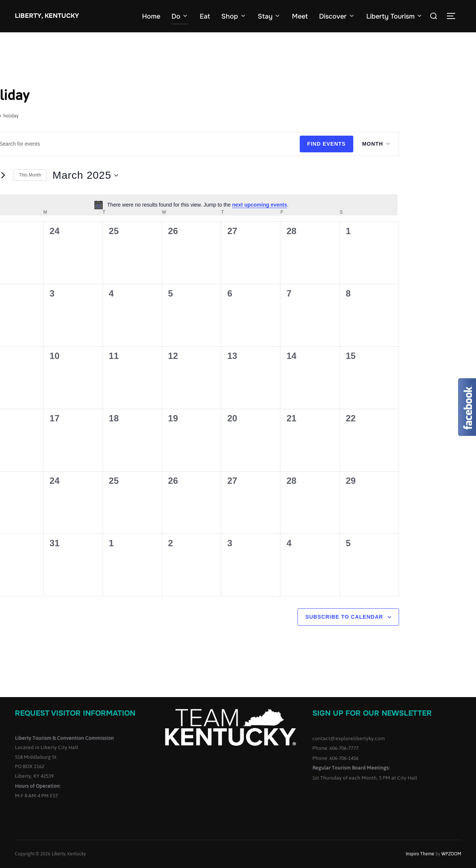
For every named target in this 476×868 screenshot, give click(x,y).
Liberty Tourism (395, 16)
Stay (269, 16)
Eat (205, 16)
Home (151, 16)
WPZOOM (451, 854)
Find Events (327, 144)
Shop (234, 16)
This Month (30, 175)
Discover (337, 16)
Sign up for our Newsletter (372, 713)
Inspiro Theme (420, 854)
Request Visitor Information (75, 713)
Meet (300, 16)
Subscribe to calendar (344, 617)
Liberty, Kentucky (47, 16)
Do (180, 16)
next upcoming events (260, 205)
